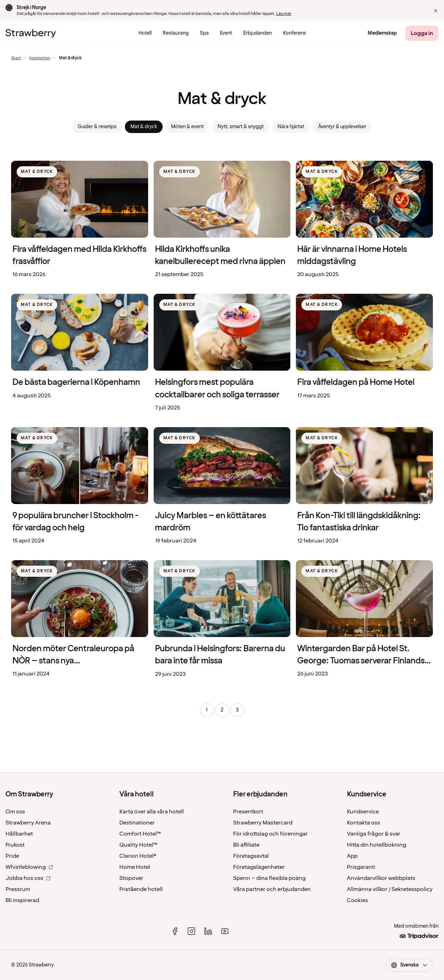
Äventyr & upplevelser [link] (342, 127)
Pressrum (18, 889)
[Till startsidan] (31, 33)
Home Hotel (135, 867)
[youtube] (225, 931)
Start (16, 58)
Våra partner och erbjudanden (272, 889)
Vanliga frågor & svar (374, 834)
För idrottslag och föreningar (270, 834)
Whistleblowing (29, 867)
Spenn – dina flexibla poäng (269, 878)
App (352, 856)
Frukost (15, 845)
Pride (12, 856)
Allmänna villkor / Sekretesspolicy (390, 889)
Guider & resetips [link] (97, 127)
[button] (436, 11)
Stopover (131, 878)
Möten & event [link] (187, 127)
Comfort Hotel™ (140, 834)
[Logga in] (422, 33)
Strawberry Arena (28, 823)
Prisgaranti (361, 867)
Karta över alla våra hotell (152, 812)
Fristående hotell (141, 889)
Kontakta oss (364, 823)
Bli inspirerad (22, 900)
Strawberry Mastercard (263, 823)
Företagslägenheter (259, 867)
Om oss (15, 812)
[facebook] (175, 931)
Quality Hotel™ (138, 845)
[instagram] (191, 931)
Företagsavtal (251, 856)
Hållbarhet (19, 834)
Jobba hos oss (28, 878)
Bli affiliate (246, 845)
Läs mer (284, 14)
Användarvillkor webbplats (381, 878)
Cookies (357, 900)
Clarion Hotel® (138, 856)
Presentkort (248, 812)
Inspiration (40, 58)
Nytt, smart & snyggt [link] (241, 127)
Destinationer (137, 823)
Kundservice (363, 812)
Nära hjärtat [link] (291, 127)
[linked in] (208, 931)
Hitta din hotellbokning (377, 845)
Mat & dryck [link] (144, 127)
